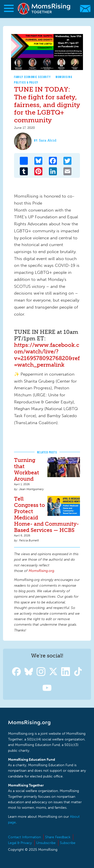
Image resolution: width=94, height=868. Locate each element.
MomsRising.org (44, 9)
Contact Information (24, 837)
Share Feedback (58, 837)
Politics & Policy (26, 82)
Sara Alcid (48, 140)
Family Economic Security (32, 77)
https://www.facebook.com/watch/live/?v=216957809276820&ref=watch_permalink (47, 355)
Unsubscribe (46, 843)
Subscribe (68, 843)
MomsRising (64, 77)
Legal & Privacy (20, 843)
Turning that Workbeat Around (27, 469)
